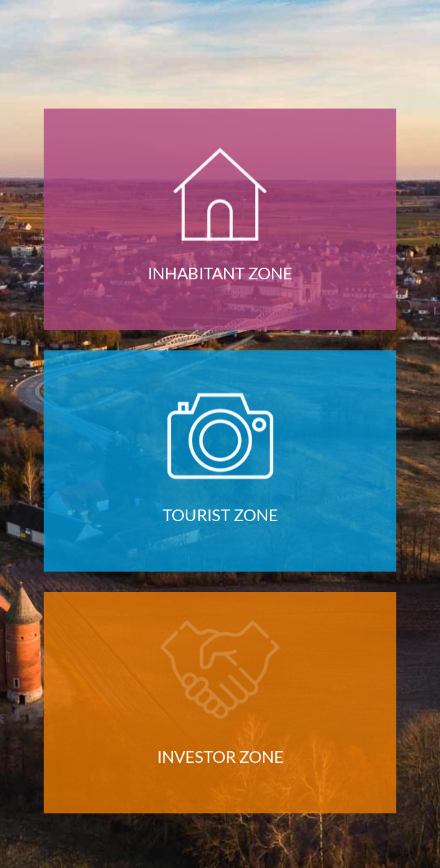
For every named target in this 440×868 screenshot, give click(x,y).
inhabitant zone (220, 273)
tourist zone (220, 515)
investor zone (220, 757)
